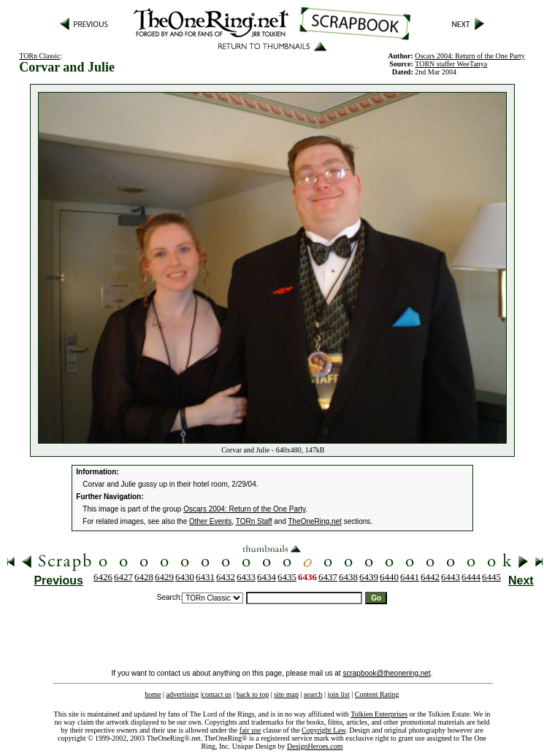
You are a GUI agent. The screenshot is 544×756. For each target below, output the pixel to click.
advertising (183, 694)
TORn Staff (254, 521)
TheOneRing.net (314, 521)
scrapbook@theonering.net (386, 673)
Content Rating (377, 694)
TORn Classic (39, 56)
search (313, 694)
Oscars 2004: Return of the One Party (244, 509)
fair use (250, 730)
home (153, 694)
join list (338, 694)
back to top (253, 694)
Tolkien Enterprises (379, 714)
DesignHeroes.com (315, 746)
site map (286, 694)
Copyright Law (323, 730)
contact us (217, 694)
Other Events (210, 521)
